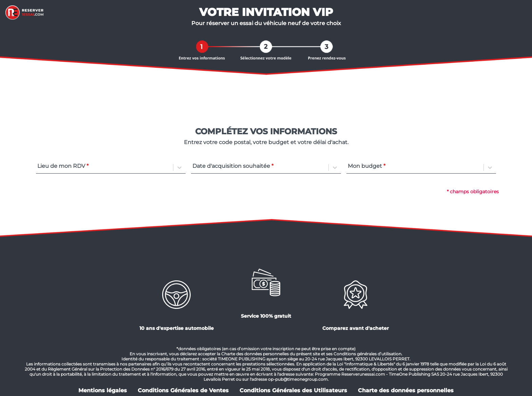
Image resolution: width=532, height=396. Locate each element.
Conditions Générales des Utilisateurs (293, 390)
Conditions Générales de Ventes (183, 390)
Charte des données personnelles (406, 390)
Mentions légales (103, 390)
